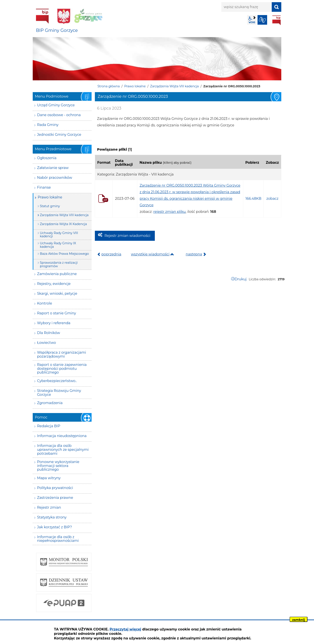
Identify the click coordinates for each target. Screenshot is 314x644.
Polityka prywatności (55, 488)
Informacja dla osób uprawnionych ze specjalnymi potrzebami (63, 449)
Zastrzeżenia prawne (55, 498)
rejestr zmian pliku (169, 212)
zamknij (299, 620)
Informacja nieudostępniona (62, 436)
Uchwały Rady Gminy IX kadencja (58, 245)
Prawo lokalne (135, 86)
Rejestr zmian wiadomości (127, 236)
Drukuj (241, 279)
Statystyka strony (52, 517)
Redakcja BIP (49, 426)
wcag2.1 (252, 20)
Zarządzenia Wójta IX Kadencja (63, 224)
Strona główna (109, 86)
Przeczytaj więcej (125, 629)
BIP (276, 20)
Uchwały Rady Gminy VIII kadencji (59, 235)
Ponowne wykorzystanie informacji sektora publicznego (58, 466)
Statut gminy (50, 206)
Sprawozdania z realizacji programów (59, 264)
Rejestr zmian (49, 507)
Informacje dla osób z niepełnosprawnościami (58, 539)
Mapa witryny (49, 478)
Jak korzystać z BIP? (55, 527)
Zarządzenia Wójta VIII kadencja (175, 86)
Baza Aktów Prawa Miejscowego (64, 254)
